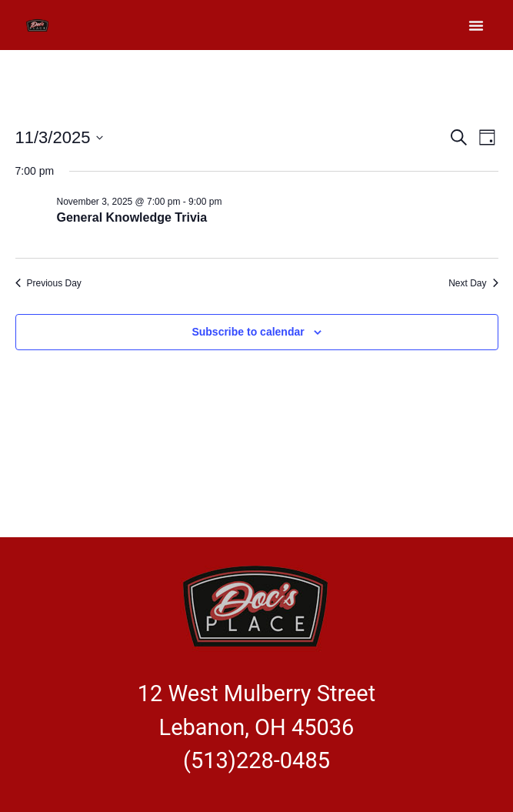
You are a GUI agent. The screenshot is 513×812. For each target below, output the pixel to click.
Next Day (473, 283)
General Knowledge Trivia (132, 217)
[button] (476, 25)
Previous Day (48, 283)
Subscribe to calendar (248, 332)
